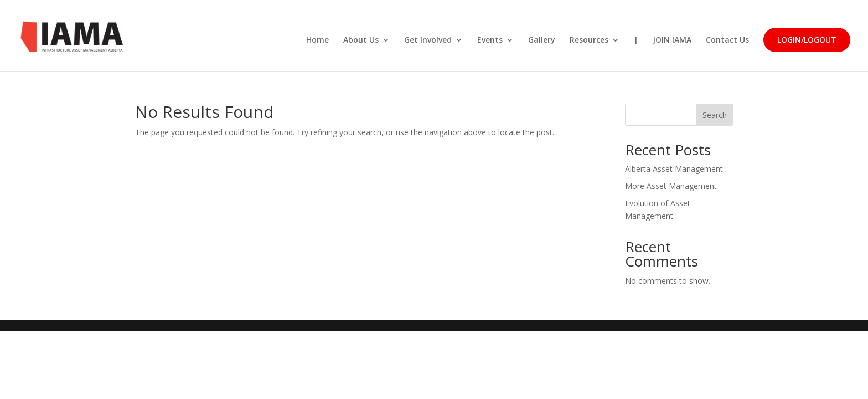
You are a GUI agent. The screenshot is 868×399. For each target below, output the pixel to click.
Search (715, 115)
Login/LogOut (807, 40)
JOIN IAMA (672, 40)
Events (490, 40)
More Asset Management (671, 186)
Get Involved (428, 40)
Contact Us (727, 40)
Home (317, 40)
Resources (589, 40)
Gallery (542, 40)
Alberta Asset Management (674, 169)
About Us (361, 40)
